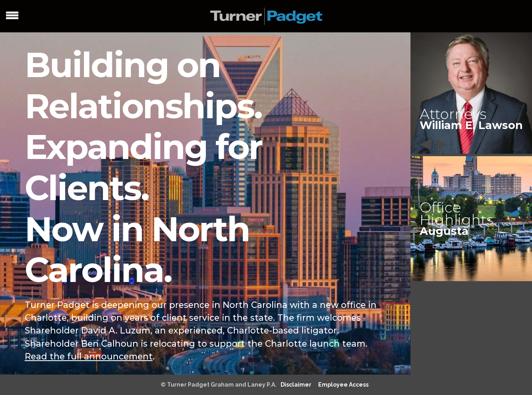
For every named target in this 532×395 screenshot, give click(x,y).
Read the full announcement (89, 356)
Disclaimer (296, 385)
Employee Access (343, 385)
